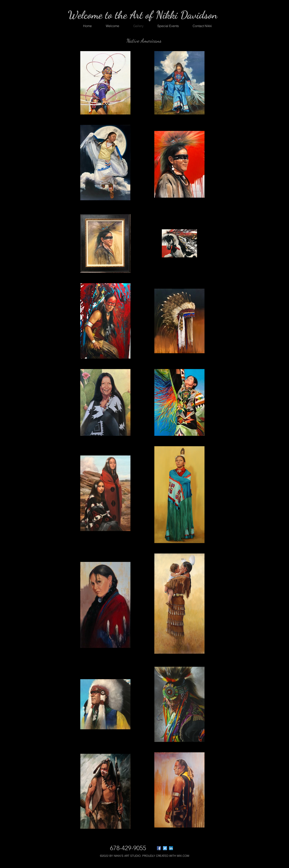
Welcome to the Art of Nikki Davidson (143, 15)
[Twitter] (165, 848)
